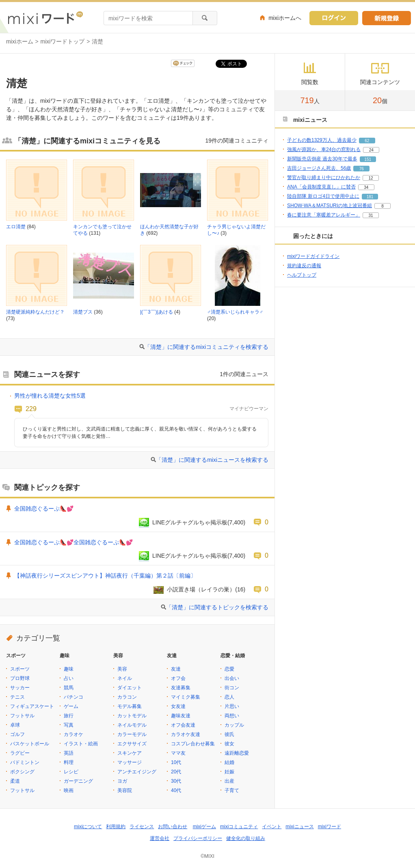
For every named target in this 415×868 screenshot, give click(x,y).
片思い (232, 706)
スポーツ (20, 669)
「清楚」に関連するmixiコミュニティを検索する (206, 347)
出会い (232, 678)
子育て (232, 790)
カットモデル (132, 716)
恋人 (229, 697)
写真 (69, 725)
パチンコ (73, 697)
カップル (234, 725)
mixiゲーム (204, 827)
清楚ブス (83, 312)
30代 (176, 781)
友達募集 (181, 688)
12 (371, 178)
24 (371, 150)
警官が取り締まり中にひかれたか (324, 177)
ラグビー (20, 753)
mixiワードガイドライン (313, 256)
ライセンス (142, 827)
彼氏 (229, 734)
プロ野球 (20, 678)
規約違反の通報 (304, 266)
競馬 (69, 688)
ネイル (125, 678)
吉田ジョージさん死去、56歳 (319, 168)
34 (366, 187)
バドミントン (25, 762)
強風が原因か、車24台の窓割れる (324, 149)
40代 (176, 790)
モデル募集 (130, 706)
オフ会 (178, 678)
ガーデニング (78, 781)
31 (371, 215)
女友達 (178, 706)
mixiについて (88, 827)
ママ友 (178, 753)
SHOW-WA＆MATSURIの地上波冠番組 (330, 206)
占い (69, 678)
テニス (17, 697)
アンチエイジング (137, 772)
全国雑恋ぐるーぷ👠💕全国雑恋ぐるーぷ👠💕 (73, 542)
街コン (232, 688)
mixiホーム (20, 41)
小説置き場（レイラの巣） (201, 589)
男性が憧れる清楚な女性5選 (50, 396)
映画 (69, 790)
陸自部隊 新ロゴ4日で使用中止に (323, 196)
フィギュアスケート (32, 706)
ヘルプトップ (302, 275)
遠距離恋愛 (237, 753)
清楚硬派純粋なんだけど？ (35, 312)
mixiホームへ (285, 18)
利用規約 (116, 827)
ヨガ (122, 781)
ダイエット (130, 688)
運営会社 (160, 838)
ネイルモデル (132, 725)
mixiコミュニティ (239, 827)
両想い (232, 716)
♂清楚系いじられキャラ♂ (235, 312)
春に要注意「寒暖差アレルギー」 (324, 215)
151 (368, 159)
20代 (176, 772)
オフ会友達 (183, 725)
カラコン (127, 697)
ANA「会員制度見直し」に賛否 (321, 187)
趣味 (69, 669)
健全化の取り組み (246, 838)
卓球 (15, 725)
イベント (272, 827)
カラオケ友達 (186, 734)
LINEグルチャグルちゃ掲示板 (190, 522)
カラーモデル (132, 734)
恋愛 (229, 669)
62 (367, 141)
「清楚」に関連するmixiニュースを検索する (212, 460)
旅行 (69, 716)
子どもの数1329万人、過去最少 (322, 140)
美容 (122, 669)
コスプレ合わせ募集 (193, 744)
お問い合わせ (173, 827)
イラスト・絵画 (81, 744)
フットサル (22, 716)
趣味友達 (181, 716)
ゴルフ (17, 734)
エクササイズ (132, 744)
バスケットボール (30, 744)
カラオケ (73, 734)
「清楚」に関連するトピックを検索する (217, 607)
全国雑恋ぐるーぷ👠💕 (44, 509)
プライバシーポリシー (198, 838)
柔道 (15, 781)
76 (362, 169)
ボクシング (22, 772)
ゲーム (71, 706)
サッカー (20, 688)
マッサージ (130, 762)
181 (370, 197)
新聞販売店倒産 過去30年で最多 (322, 159)
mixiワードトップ (63, 41)
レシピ (71, 772)
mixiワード (330, 827)
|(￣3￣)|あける (157, 312)
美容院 (125, 790)
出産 (229, 781)
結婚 (229, 762)
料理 (69, 762)
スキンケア (130, 753)
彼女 (229, 744)
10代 (176, 762)
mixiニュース (299, 827)
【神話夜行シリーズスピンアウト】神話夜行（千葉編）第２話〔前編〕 (105, 576)
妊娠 (229, 772)
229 (31, 409)
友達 (176, 669)
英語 (69, 753)
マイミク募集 (186, 697)
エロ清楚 (16, 227)
